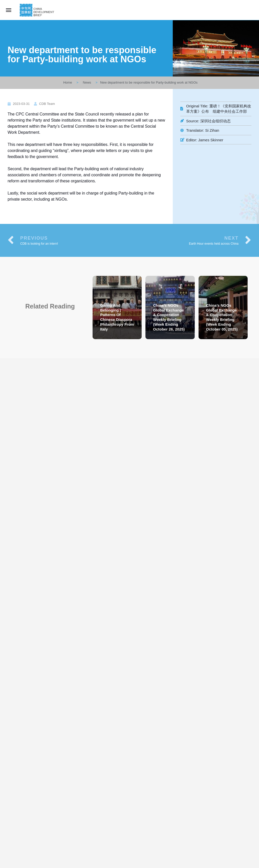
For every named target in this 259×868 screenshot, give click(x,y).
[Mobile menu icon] (9, 10)
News (87, 82)
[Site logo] (38, 10)
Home (68, 82)
